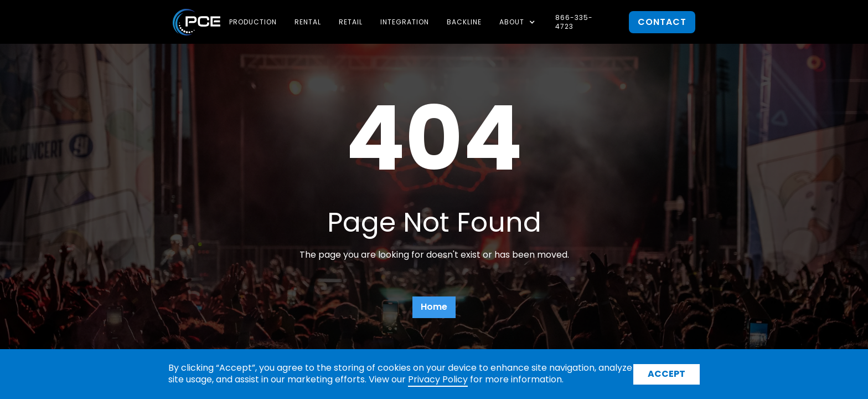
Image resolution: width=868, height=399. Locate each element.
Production (253, 22)
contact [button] (662, 22)
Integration (405, 22)
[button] (518, 22)
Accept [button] (666, 374)
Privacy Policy (438, 379)
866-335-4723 (574, 22)
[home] (197, 22)
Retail (351, 22)
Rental (308, 22)
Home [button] (434, 307)
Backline (464, 22)
